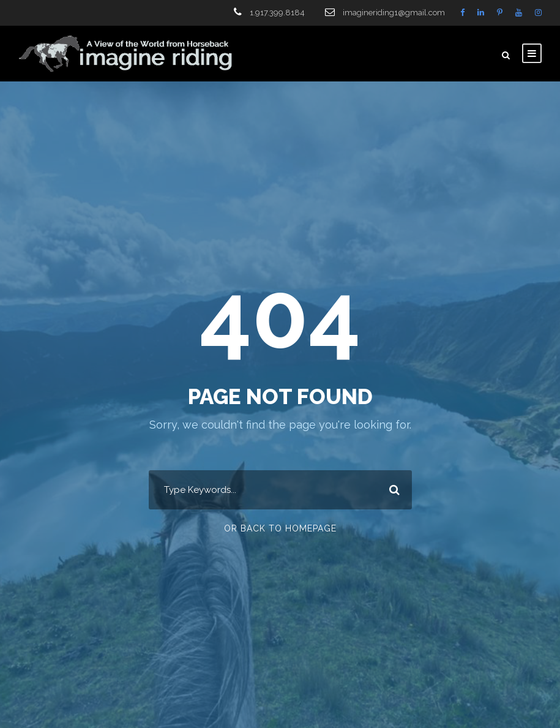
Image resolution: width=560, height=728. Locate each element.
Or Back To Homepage (280, 528)
